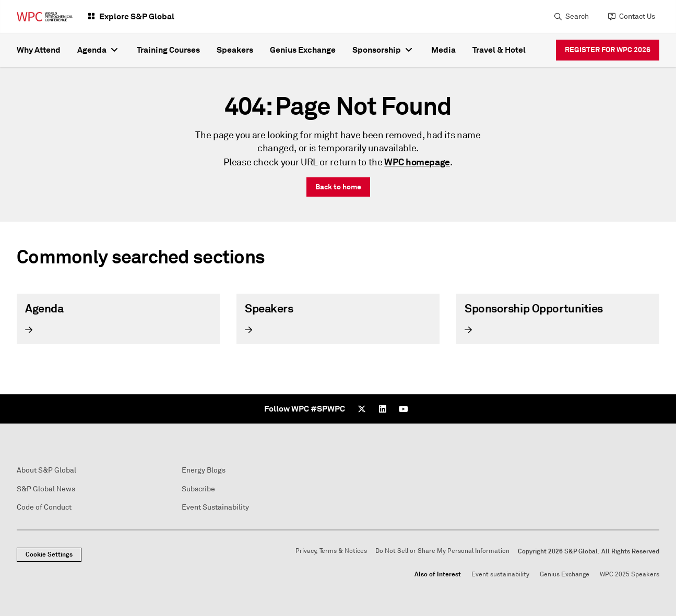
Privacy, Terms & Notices (331, 551)
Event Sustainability (215, 507)
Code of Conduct (44, 507)
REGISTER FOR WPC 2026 (608, 50)
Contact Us (637, 16)
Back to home (338, 187)
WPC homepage (417, 162)
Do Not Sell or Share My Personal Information (442, 551)
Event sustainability (500, 575)
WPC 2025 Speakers (630, 575)
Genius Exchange (565, 575)
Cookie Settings (49, 554)
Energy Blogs (204, 470)
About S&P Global (46, 470)
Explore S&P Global (137, 16)
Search (577, 16)
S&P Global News (46, 489)
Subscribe (198, 489)
